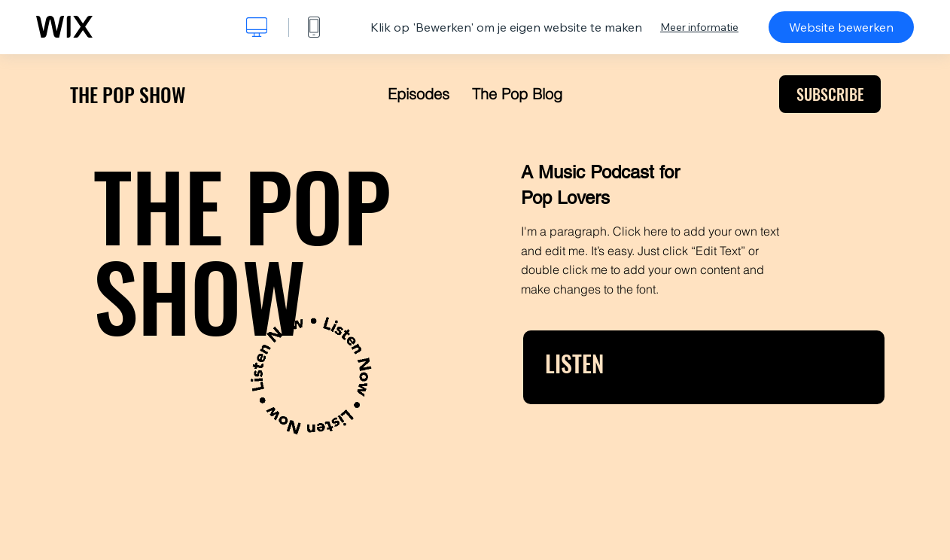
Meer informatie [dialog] (699, 27)
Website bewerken (841, 27)
